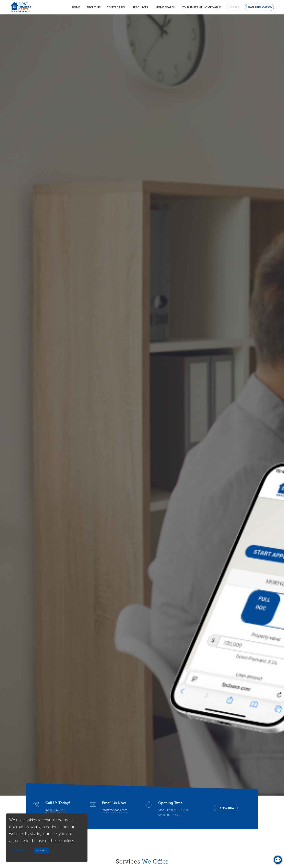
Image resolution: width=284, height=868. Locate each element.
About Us (90, 7)
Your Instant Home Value (201, 7)
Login (233, 7)
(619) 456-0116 (55, 810)
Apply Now (226, 808)
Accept (42, 851)
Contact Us (113, 7)
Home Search (165, 7)
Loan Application (259, 7)
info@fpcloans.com (114, 810)
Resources (138, 7)
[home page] (21, 7)
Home (72, 7)
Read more (20, 851)
